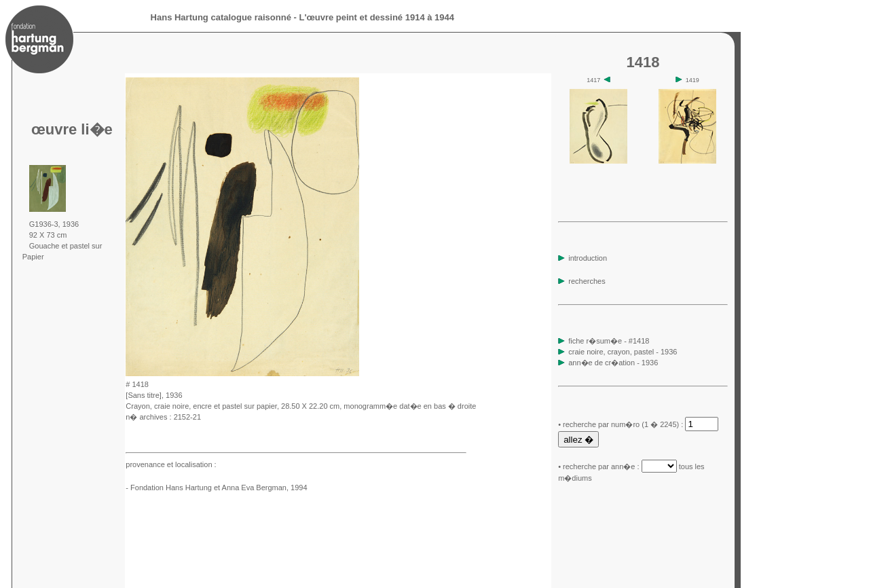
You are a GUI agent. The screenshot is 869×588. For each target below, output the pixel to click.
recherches (581, 281)
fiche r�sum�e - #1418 (608, 341)
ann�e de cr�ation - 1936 (613, 363)
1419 (687, 80)
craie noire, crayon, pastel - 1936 (623, 352)
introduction (583, 258)
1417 (598, 80)
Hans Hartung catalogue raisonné (221, 17)
